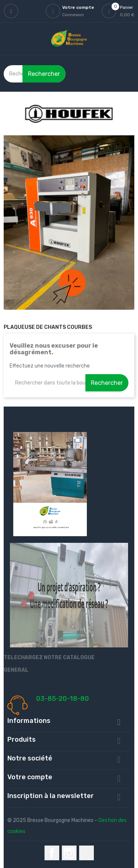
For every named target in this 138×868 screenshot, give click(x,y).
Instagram (69, 853)
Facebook (52, 853)
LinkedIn (86, 853)
